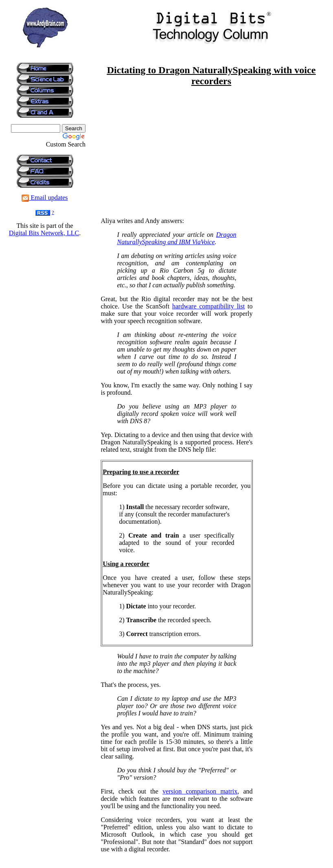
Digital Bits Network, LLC (44, 233)
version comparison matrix (200, 791)
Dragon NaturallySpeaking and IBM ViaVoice (176, 238)
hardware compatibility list (208, 306)
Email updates (45, 198)
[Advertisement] (45, 262)
